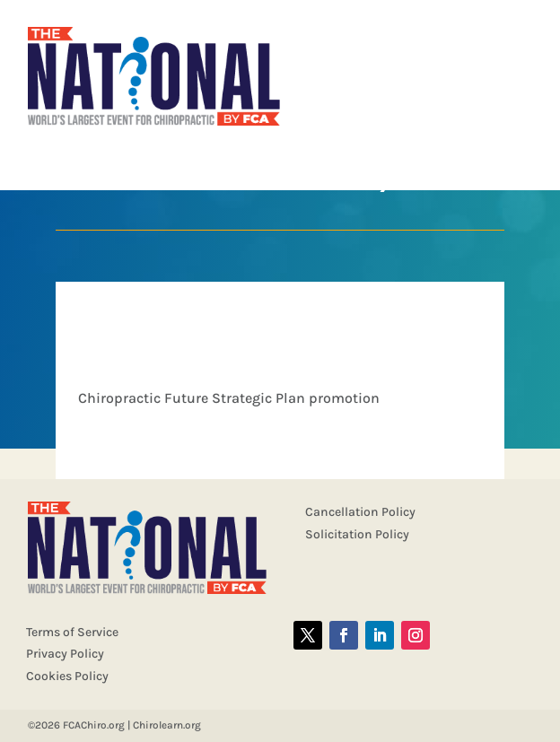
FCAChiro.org (94, 725)
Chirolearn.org (167, 725)
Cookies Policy (67, 676)
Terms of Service (72, 632)
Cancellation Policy (360, 512)
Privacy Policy (65, 654)
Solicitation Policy (357, 534)
